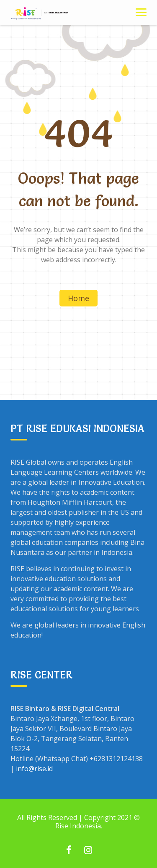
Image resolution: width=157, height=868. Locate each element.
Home (78, 298)
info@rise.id (34, 769)
